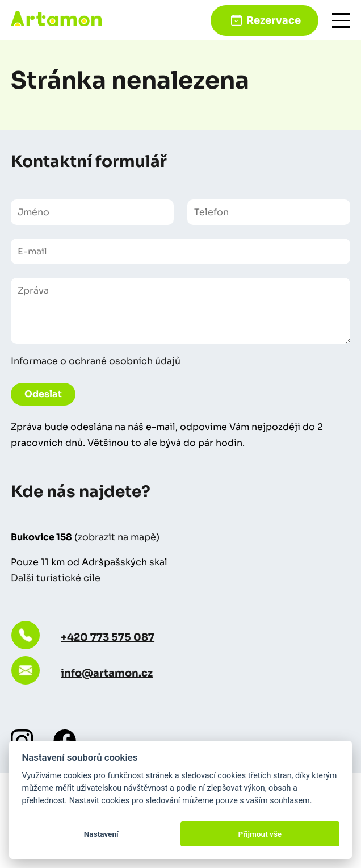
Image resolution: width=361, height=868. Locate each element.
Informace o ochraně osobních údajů (96, 361)
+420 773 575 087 (108, 637)
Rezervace (274, 20)
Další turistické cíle (56, 578)
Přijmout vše (260, 834)
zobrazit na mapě (117, 537)
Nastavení (101, 834)
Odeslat (43, 394)
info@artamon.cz (107, 673)
